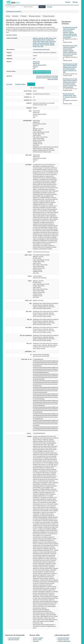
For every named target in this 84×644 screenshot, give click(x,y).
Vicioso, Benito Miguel (43, 43)
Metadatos (31, 84)
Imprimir (16, 16)
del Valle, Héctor (48, 38)
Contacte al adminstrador (64, 641)
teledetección (36, 63)
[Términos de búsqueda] (13, 7)
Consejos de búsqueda (63, 638)
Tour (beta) (36, 641)
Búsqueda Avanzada (14, 640)
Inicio (68, 2)
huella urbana (36, 62)
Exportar (24, 16)
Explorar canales (37, 640)
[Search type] (30, 7)
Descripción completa (11, 35)
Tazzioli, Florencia (45, 45)
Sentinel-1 (35, 67)
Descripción (9, 84)
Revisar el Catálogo (38, 638)
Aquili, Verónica (41, 41)
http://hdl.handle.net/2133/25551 (42, 71)
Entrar (75, 2)
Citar (9, 16)
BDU (8, 3)
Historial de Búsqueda (14, 638)
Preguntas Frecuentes (63, 640)
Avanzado (50, 7)
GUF (34, 68)
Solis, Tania (40, 46)
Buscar (42, 7)
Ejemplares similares (20, 84)
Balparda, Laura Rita (38, 38)
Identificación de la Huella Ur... (14, 11)
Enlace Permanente (49, 16)
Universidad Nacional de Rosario (41, 49)
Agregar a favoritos (35, 16)
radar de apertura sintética (40, 65)
